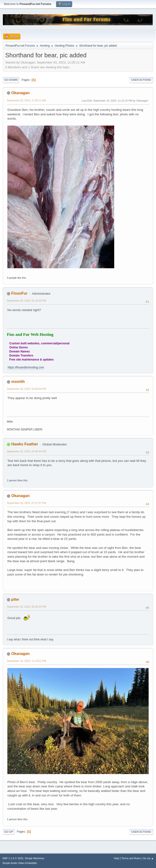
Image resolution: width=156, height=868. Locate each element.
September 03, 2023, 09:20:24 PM (26, 607)
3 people (12, 278)
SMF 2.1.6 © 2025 (13, 858)
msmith (18, 382)
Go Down (11, 80)
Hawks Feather (25, 444)
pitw (15, 599)
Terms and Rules (131, 858)
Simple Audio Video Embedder (20, 863)
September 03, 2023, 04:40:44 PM (26, 451)
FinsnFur (19, 293)
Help (117, 858)
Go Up (9, 832)
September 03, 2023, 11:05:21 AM (26, 100)
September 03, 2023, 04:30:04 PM (26, 389)
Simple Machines (34, 858)
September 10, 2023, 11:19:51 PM (26, 661)
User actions (141, 80)
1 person (12, 480)
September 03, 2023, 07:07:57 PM (26, 503)
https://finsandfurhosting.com (26, 367)
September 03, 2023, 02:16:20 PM (26, 301)
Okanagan (20, 93)
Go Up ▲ (148, 858)
